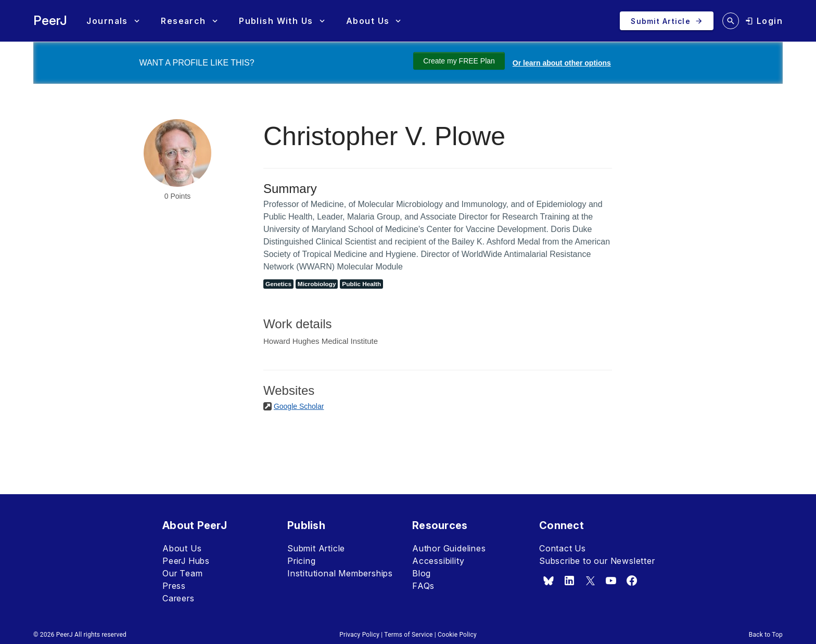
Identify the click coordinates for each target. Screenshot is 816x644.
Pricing (302, 561)
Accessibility (438, 561)
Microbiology (317, 284)
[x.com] (590, 581)
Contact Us (563, 548)
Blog (422, 573)
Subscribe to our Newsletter (597, 561)
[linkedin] (569, 581)
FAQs (423, 586)
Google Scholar (299, 406)
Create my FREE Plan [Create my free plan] (459, 61)
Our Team (182, 573)
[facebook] (632, 581)
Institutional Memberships (340, 573)
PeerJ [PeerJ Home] (50, 21)
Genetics (278, 284)
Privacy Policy (359, 635)
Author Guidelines (449, 548)
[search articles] (731, 21)
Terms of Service (408, 635)
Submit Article (316, 548)
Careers (178, 598)
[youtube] (611, 581)
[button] (113, 21)
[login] (764, 21)
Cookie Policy (457, 635)
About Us (182, 548)
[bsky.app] (549, 581)
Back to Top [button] (766, 635)
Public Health (361, 284)
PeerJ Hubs (186, 561)
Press (174, 586)
